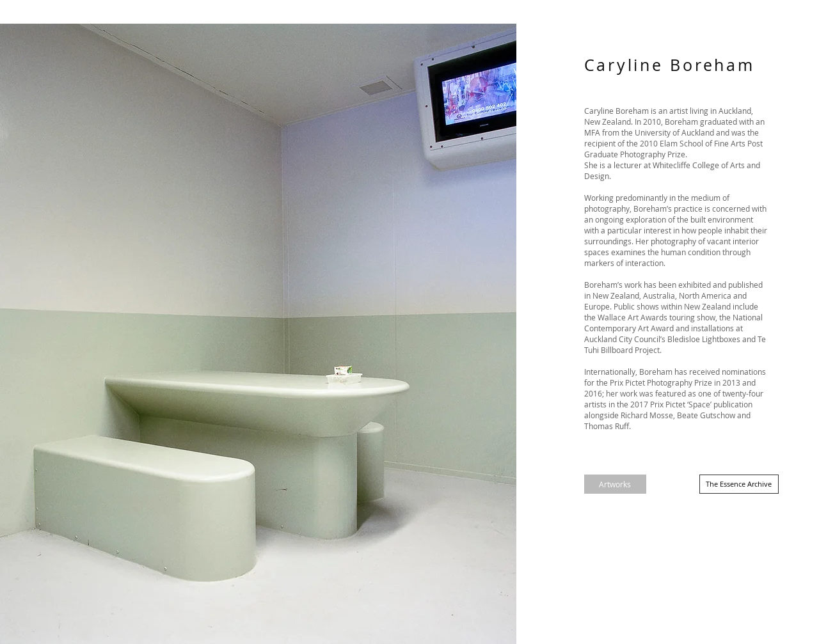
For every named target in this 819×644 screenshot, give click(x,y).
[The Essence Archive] (739, 484)
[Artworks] (615, 484)
